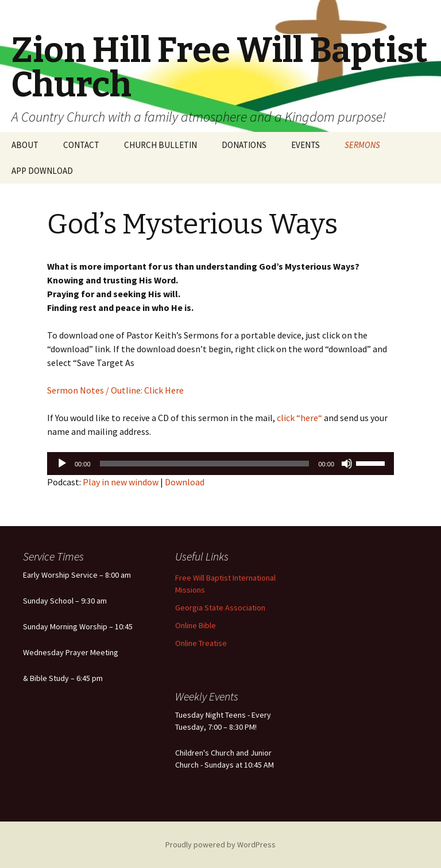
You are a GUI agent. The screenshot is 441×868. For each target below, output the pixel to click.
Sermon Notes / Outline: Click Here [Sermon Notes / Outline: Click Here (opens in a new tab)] (115, 390)
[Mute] (347, 464)
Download (185, 482)
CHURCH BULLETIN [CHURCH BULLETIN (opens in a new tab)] (160, 145)
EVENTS (305, 145)
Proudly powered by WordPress (220, 844)
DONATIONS (244, 145)
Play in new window (121, 482)
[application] (220, 464)
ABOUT (25, 145)
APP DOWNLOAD (42, 171)
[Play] (62, 464)
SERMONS (362, 145)
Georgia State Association (220, 608)
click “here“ (299, 418)
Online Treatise (201, 643)
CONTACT (81, 145)
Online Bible (196, 625)
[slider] (205, 464)
